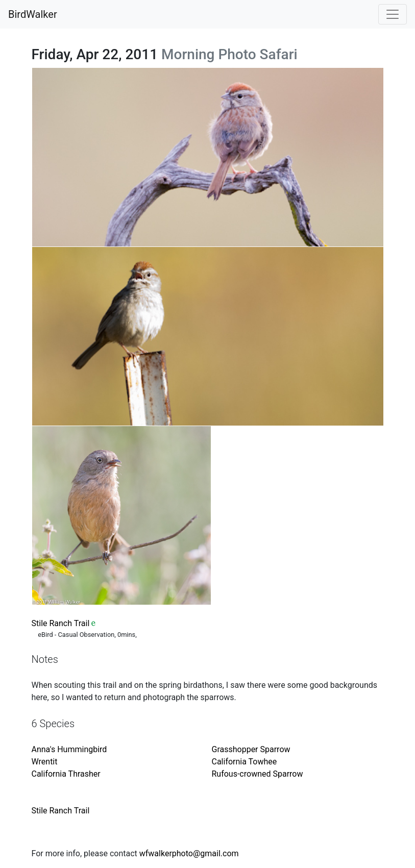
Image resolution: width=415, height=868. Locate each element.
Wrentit (45, 762)
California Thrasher (66, 774)
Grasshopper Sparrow (251, 749)
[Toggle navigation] (393, 14)
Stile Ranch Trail (61, 623)
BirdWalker (33, 14)
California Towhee (245, 762)
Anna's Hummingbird (69, 749)
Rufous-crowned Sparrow (258, 774)
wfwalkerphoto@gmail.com (189, 853)
